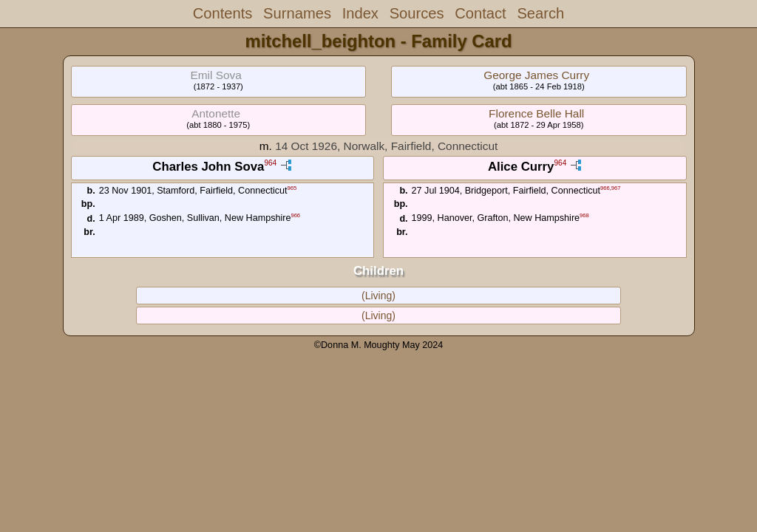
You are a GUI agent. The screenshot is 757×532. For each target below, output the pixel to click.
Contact (480, 13)
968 (584, 215)
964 (270, 164)
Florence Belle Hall (536, 113)
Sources (417, 13)
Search (540, 13)
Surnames (297, 13)
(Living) (378, 296)
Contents (223, 13)
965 (292, 188)
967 (616, 188)
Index (360, 13)
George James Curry (536, 75)
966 (295, 215)
